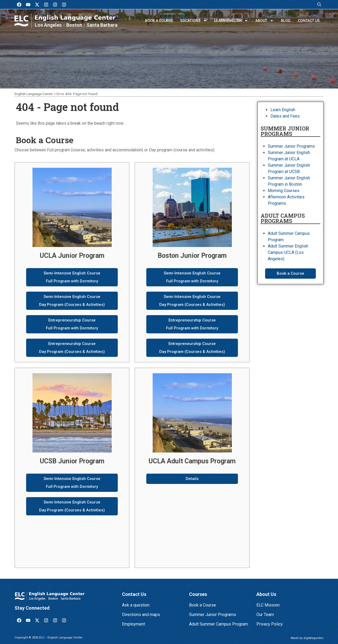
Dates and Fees (285, 116)
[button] (319, 5)
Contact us (309, 21)
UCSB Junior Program (72, 461)
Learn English (231, 21)
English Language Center (34, 94)
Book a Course (159, 21)
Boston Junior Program (192, 256)
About (264, 21)
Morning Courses (284, 191)
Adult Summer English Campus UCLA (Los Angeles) (288, 252)
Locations (194, 21)
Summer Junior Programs (291, 146)
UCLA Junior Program (72, 256)
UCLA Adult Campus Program (192, 461)
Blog (286, 21)
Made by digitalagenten (307, 638)
